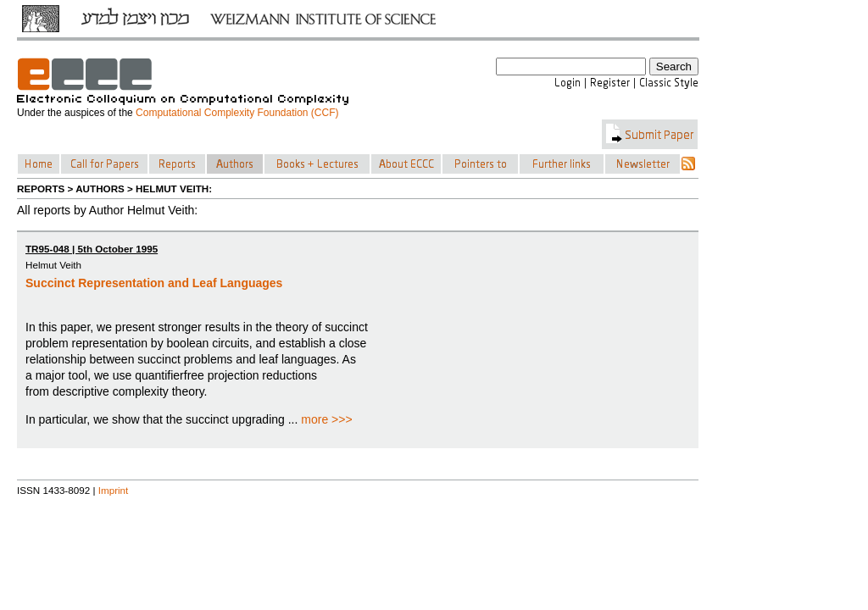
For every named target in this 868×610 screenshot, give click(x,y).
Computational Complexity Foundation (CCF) (237, 113)
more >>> (326, 419)
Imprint (114, 490)
